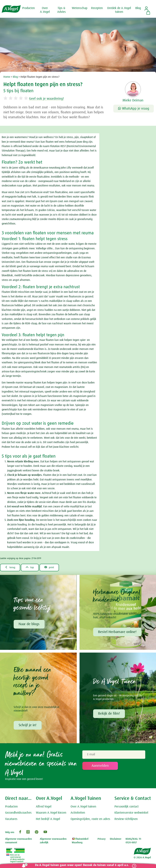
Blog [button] (138, 8)
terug (10, 567)
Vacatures (11, 820)
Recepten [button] (97, 8)
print (51, 567)
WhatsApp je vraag (134, 109)
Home (7, 77)
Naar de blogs (29, 624)
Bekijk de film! (109, 714)
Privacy (102, 839)
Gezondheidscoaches (18, 813)
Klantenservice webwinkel (131, 813)
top (31, 567)
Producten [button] (29, 8)
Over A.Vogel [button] (45, 10)
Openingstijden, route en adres (90, 820)
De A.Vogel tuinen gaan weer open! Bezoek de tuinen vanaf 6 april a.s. (81, 865)
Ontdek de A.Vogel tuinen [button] (119, 10)
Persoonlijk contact (127, 807)
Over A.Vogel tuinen (83, 807)
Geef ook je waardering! (48, 99)
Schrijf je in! (28, 726)
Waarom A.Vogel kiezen (51, 813)
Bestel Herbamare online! (117, 632)
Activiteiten (78, 813)
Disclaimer (116, 839)
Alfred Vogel (44, 807)
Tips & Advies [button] (62, 10)
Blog (15, 77)
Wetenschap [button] (80, 8)
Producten (11, 807)
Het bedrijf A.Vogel (48, 820)
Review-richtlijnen (126, 820)
